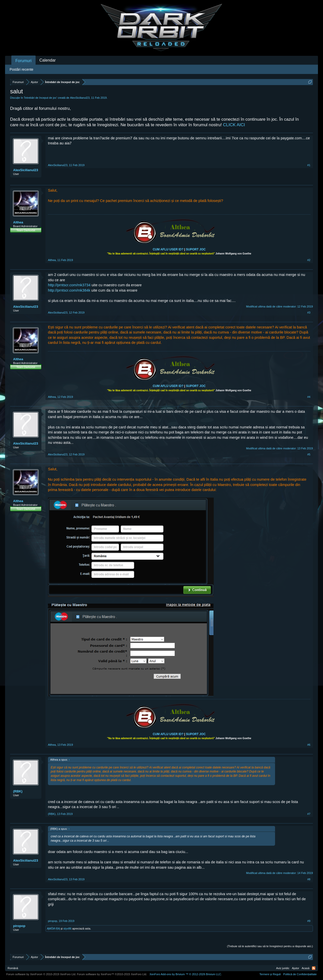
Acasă (305, 968)
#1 (309, 165)
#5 (309, 454)
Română (13, 968)
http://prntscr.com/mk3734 (69, 285)
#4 (309, 397)
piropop (19, 926)
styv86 (67, 929)
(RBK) (18, 791)
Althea (18, 222)
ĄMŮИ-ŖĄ (53, 929)
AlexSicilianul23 (80, 98)
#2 (309, 260)
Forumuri (23, 61)
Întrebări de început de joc (41, 98)
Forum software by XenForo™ (112, 974)
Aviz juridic (283, 968)
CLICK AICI (234, 125)
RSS (314, 968)
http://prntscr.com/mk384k (69, 290)
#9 (309, 921)
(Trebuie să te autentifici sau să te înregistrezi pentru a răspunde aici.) (270, 946)
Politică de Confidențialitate (300, 974)
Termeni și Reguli (270, 974)
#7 (309, 814)
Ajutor (296, 968)
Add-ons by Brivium (186, 974)
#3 (309, 313)
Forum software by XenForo (41, 974)
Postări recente (21, 69)
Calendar (48, 60)
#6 (309, 745)
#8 (309, 879)
